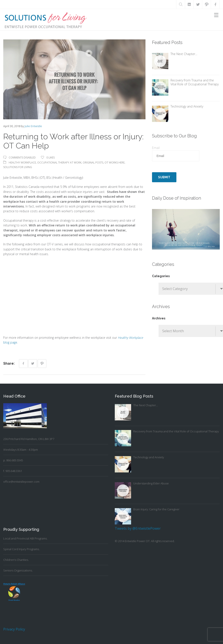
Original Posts (93, 163)
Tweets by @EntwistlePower (138, 528)
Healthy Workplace (22, 163)
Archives (159, 318)
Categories (161, 276)
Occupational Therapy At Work (59, 163)
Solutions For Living (18, 167)
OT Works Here (115, 163)
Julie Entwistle (33, 126)
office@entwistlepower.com (21, 482)
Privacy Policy (14, 629)
